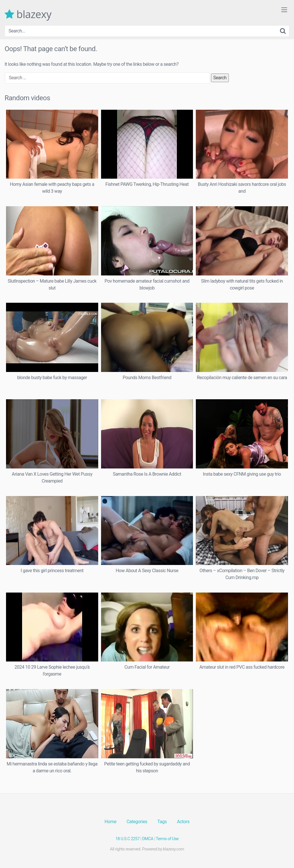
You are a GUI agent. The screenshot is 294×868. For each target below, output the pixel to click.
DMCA (148, 839)
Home (110, 822)
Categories (137, 822)
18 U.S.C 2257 (127, 839)
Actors (183, 822)
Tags (162, 822)
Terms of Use (167, 839)
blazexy (28, 14)
